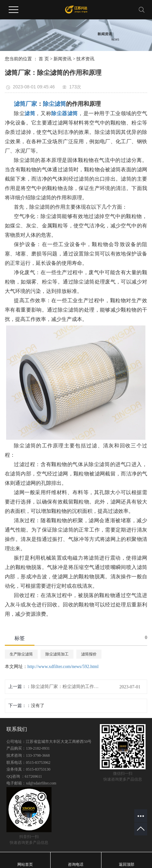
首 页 (44, 59)
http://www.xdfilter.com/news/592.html (63, 667)
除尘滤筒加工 (57, 654)
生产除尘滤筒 (21, 654)
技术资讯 (85, 59)
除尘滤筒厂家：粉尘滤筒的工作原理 (65, 687)
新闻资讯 (62, 59)
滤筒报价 (89, 654)
